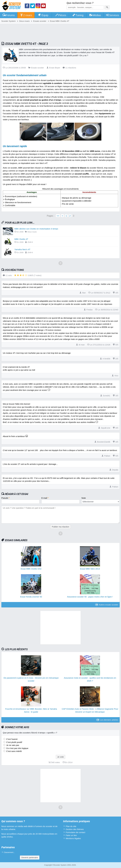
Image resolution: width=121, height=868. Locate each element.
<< (58, 216)
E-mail (45, 498)
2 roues (26, 15)
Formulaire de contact (75, 832)
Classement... (9, 852)
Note (84, 498)
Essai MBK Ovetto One (31, 569)
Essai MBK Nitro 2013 (90, 569)
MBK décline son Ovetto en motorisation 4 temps (36, 229)
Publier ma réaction (60, 527)
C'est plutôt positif (14, 742)
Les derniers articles (107, 720)
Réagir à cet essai (17, 494)
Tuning (78, 15)
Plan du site (71, 826)
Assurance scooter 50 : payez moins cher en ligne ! (90, 597)
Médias (95, 15)
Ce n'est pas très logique (17, 748)
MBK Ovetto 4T (21, 239)
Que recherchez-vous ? (80, 3)
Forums (9, 15)
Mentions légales (73, 838)
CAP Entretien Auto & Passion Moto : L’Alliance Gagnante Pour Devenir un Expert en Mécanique (90, 710)
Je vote (60, 757)
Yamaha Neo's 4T (22, 249)
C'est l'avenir (12, 739)
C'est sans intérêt (14, 751)
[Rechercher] (107, 7)
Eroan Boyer (53, 68)
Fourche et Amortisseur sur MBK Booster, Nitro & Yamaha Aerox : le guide (31, 710)
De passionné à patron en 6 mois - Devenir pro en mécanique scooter (31, 679)
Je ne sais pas (12, 745)
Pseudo (5, 498)
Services (112, 15)
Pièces (60, 15)
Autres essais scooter (107, 605)
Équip (43, 15)
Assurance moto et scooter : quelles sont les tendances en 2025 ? (90, 679)
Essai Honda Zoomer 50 (31, 597)
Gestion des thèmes (75, 829)
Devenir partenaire (30, 857)
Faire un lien (71, 835)
